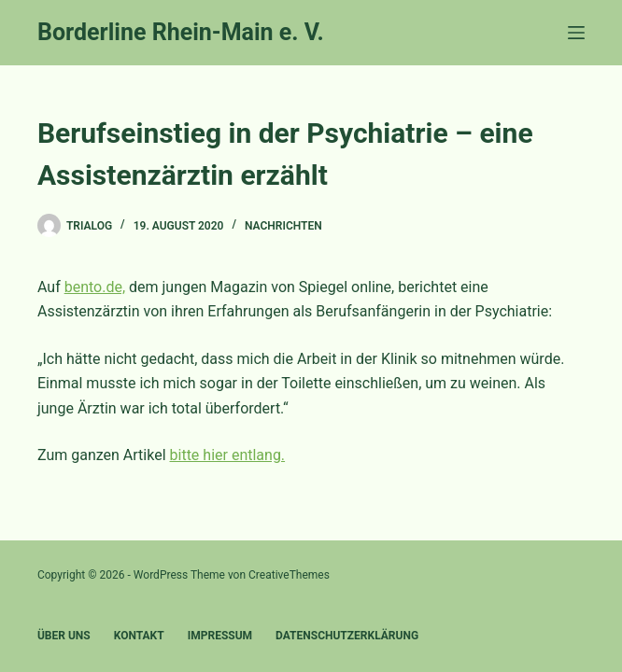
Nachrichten (283, 226)
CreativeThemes (289, 575)
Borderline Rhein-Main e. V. (181, 32)
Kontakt (139, 636)
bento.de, (95, 287)
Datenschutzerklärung (347, 636)
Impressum (220, 636)
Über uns (64, 636)
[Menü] (576, 33)
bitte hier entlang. (228, 455)
